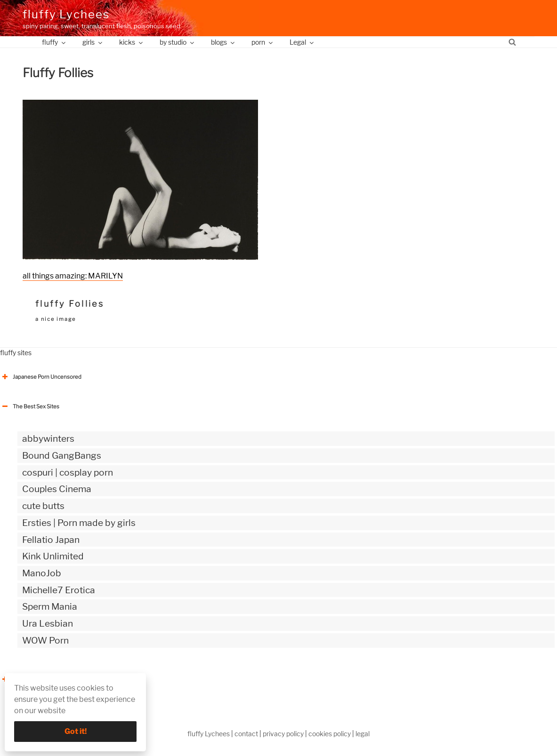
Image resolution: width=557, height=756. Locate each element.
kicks (132, 42)
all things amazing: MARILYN (73, 276)
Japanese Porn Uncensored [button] (41, 377)
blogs (223, 42)
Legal (302, 42)
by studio (178, 42)
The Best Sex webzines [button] (35, 679)
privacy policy (283, 734)
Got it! (76, 731)
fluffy (54, 42)
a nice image (56, 319)
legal (363, 734)
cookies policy (330, 734)
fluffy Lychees (66, 14)
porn (263, 42)
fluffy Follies (70, 304)
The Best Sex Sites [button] (30, 406)
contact (246, 734)
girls (93, 42)
